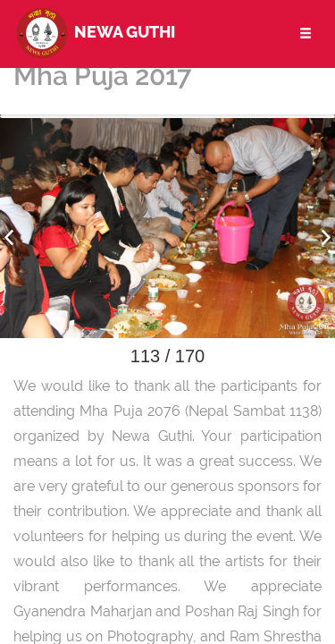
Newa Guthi (94, 31)
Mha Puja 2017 (102, 76)
